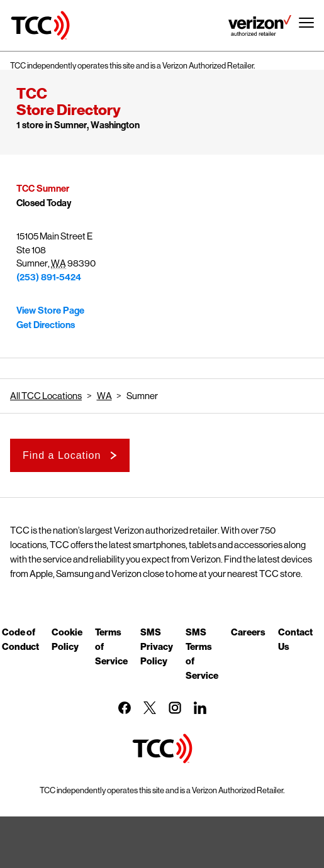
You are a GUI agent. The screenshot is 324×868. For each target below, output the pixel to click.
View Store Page (50, 310)
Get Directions (46, 325)
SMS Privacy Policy (157, 646)
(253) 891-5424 (49, 277)
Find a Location (62, 455)
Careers (248, 632)
